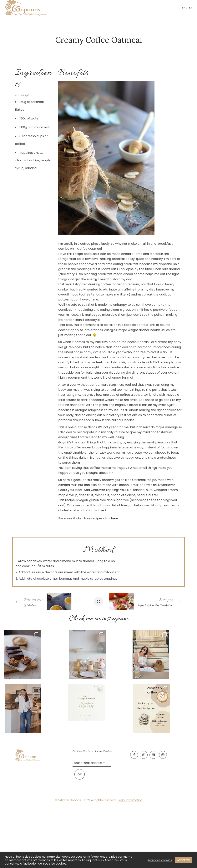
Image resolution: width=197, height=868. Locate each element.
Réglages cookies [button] (160, 860)
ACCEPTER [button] (184, 860)
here (115, 518)
